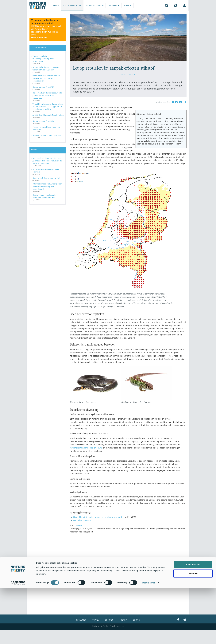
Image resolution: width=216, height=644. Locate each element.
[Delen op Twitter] (177, 102)
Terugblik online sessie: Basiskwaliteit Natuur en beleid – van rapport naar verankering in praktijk (48, 107)
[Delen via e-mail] (184, 102)
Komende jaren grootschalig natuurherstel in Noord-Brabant (46, 196)
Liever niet (193, 629)
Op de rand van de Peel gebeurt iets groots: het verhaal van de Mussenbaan (47, 95)
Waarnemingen (94, 5)
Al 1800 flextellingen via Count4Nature (48, 115)
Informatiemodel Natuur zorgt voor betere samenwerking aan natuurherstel (47, 186)
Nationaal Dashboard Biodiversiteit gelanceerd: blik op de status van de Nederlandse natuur (47, 161)
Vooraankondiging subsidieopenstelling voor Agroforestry (43, 59)
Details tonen (149, 639)
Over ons (114, 5)
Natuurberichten (72, 5)
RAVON (123, 74)
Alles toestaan (193, 620)
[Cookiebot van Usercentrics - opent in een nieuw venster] (18, 639)
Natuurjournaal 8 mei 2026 (43, 87)
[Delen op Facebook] (173, 102)
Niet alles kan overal (83, 520)
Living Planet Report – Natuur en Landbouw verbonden (99, 517)
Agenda (127, 5)
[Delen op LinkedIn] (180, 102)
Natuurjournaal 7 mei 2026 (43, 121)
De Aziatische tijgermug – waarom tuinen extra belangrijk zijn (46, 68)
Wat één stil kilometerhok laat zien (47, 136)
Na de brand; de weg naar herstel (46, 178)
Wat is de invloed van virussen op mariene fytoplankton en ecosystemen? (46, 78)
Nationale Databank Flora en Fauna (86, 448)
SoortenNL (131, 74)
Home (56, 5)
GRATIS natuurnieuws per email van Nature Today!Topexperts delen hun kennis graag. (46, 32)
